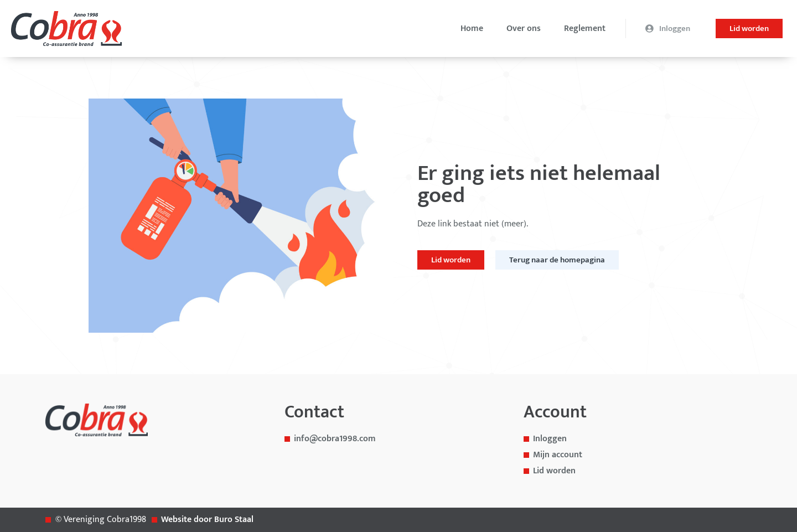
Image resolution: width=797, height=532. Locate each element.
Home (472, 29)
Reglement (585, 29)
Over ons (524, 29)
